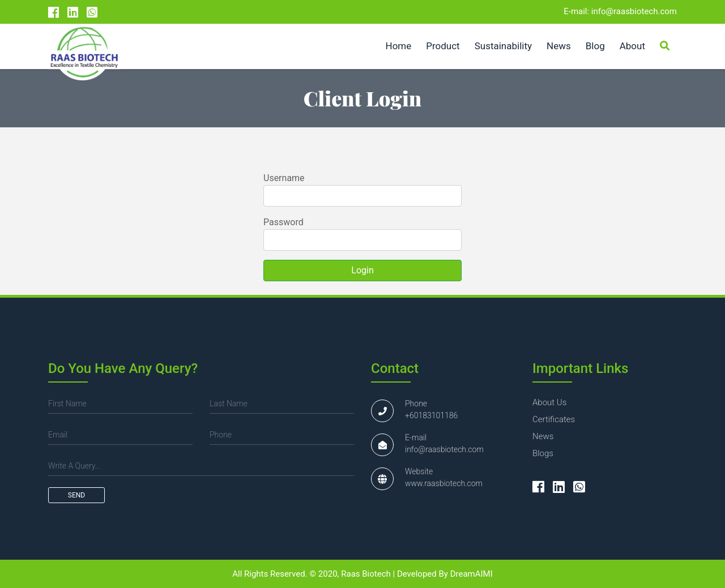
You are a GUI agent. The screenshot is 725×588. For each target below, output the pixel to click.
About (632, 46)
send (76, 495)
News (559, 46)
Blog (595, 46)
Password (283, 222)
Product (443, 46)
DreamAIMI (472, 574)
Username (284, 178)
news (543, 436)
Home (399, 46)
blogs (543, 453)
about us (549, 402)
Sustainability (503, 46)
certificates (554, 419)
